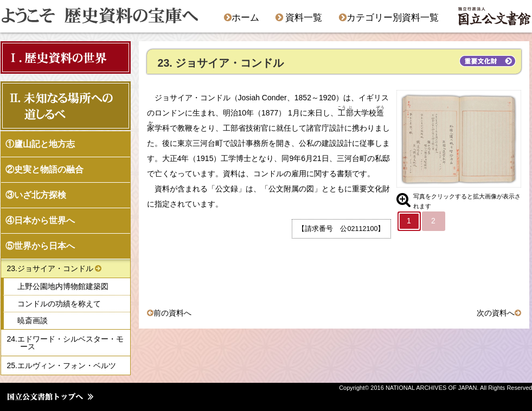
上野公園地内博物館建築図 (63, 286)
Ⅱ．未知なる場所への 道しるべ (62, 106)
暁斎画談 (33, 320)
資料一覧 (299, 18)
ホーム (242, 18)
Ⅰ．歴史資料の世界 (57, 57)
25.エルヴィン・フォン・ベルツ (62, 365)
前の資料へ (172, 313)
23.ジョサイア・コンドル (50, 268)
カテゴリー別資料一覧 (389, 18)
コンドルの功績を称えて (59, 304)
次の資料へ (496, 313)
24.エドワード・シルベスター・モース (65, 343)
